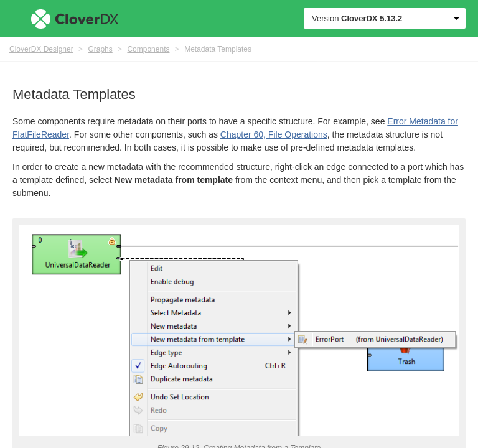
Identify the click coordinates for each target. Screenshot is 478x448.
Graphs (100, 49)
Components (148, 49)
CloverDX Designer (41, 49)
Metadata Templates (218, 49)
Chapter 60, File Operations (274, 134)
